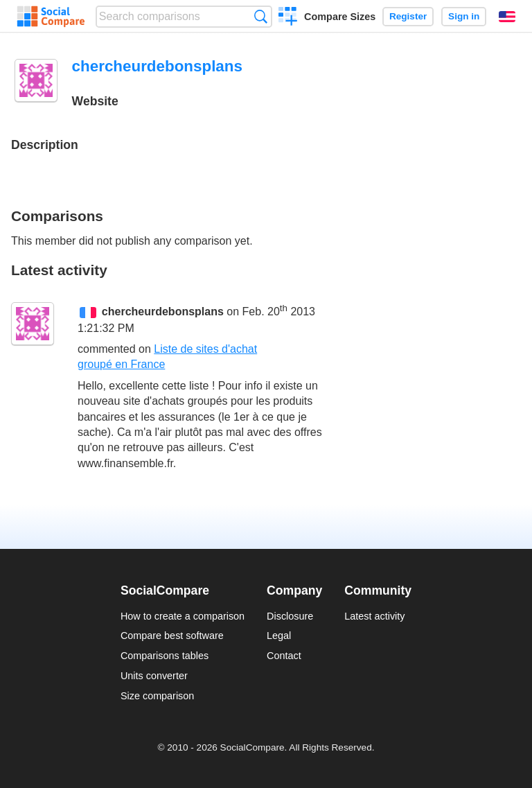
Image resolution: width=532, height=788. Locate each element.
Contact (284, 656)
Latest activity (374, 616)
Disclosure (290, 616)
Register (408, 16)
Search (261, 16)
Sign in (464, 16)
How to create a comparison (183, 616)
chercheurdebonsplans (163, 312)
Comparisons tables (165, 656)
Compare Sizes (340, 17)
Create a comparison (288, 18)
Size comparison (157, 696)
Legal (279, 636)
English (507, 17)
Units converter (154, 676)
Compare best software (172, 636)
